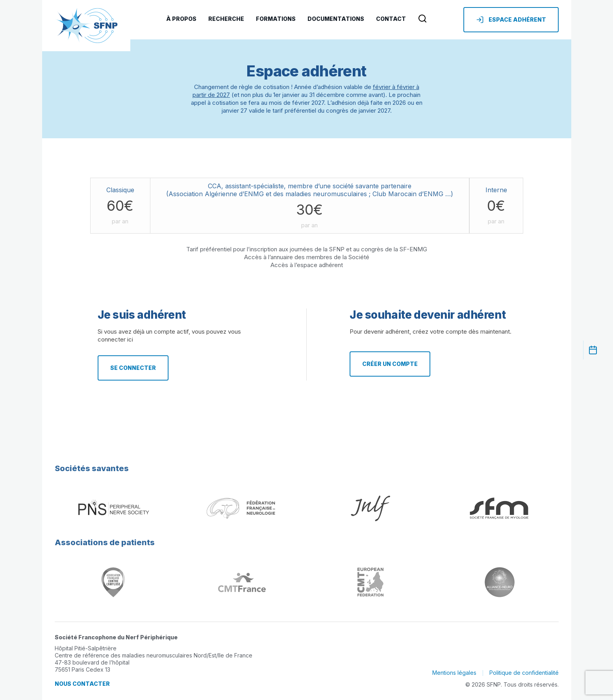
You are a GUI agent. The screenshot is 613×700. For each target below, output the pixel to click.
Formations (276, 19)
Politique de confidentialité (524, 673)
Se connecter (133, 368)
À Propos (181, 19)
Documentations (336, 19)
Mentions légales (454, 673)
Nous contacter (82, 684)
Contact (391, 19)
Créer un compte (390, 364)
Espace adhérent (511, 20)
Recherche (226, 19)
